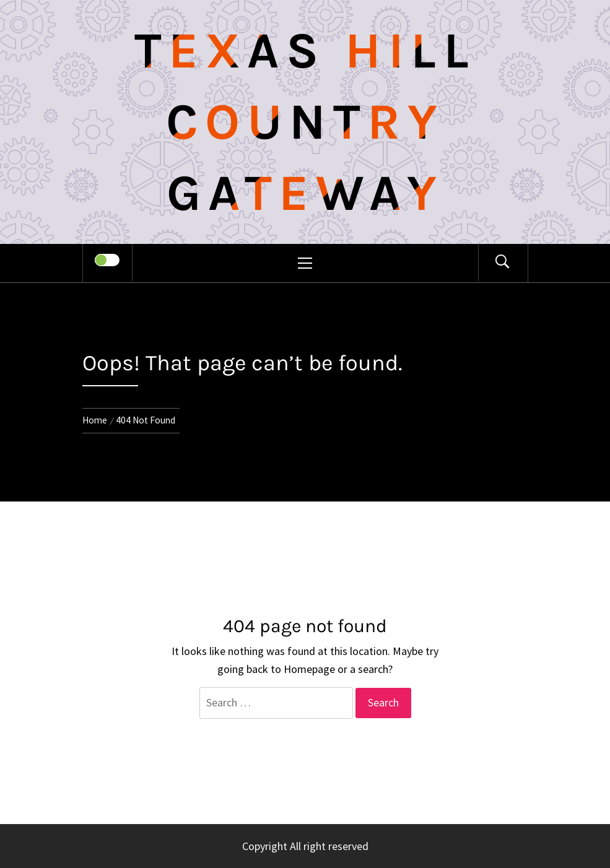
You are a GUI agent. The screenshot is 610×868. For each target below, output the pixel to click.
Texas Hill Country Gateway (305, 122)
